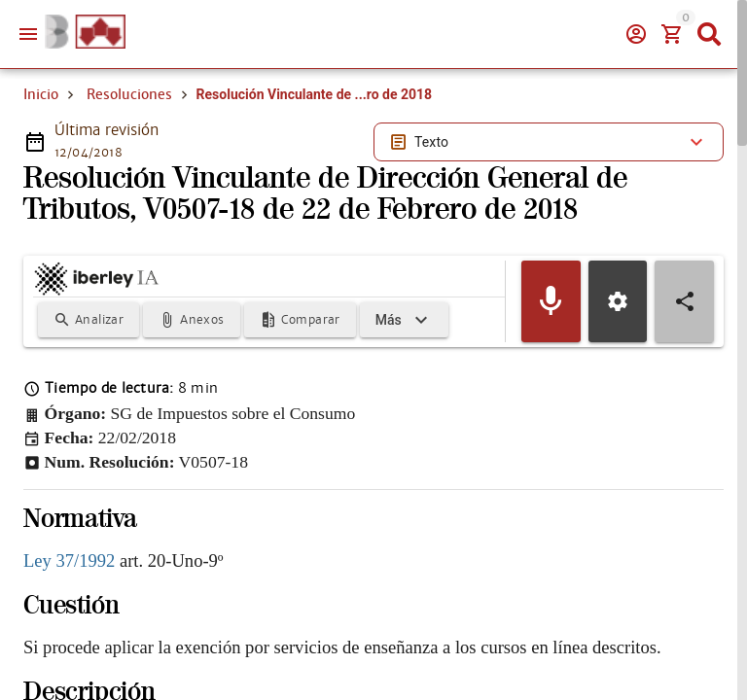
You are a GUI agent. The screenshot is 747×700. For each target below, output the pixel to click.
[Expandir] (404, 320)
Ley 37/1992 (69, 560)
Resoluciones (129, 94)
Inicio (41, 94)
